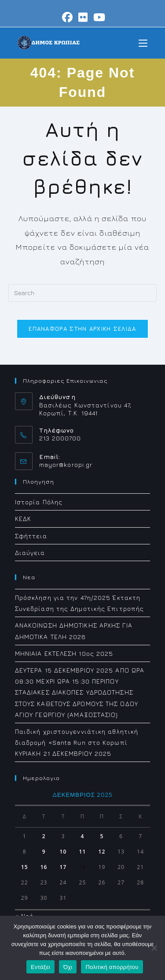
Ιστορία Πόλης (39, 502)
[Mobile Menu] (143, 43)
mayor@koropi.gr (66, 464)
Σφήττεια (31, 536)
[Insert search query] (83, 293)
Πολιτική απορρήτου (112, 967)
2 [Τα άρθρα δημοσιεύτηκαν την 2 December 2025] (44, 836)
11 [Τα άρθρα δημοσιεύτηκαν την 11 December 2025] (83, 852)
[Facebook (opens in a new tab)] (68, 17)
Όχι (68, 967)
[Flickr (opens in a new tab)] (83, 17)
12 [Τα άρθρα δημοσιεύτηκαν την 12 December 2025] (102, 852)
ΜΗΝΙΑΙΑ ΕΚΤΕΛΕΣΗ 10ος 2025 (64, 653)
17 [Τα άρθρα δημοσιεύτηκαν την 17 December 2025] (63, 867)
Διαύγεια (30, 553)
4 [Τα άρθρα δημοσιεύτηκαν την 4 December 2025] (82, 836)
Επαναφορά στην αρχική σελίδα (82, 329)
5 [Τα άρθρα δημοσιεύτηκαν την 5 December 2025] (102, 836)
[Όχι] (154, 948)
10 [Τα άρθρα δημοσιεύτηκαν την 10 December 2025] (63, 852)
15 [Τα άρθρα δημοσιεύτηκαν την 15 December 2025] (25, 867)
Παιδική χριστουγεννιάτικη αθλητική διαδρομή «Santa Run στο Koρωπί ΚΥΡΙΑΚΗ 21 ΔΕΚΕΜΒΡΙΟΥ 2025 (77, 742)
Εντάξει (40, 967)
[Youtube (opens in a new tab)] (98, 17)
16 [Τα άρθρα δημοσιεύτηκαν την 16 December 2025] (44, 867)
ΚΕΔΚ (23, 519)
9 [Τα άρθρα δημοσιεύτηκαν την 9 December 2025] (44, 852)
